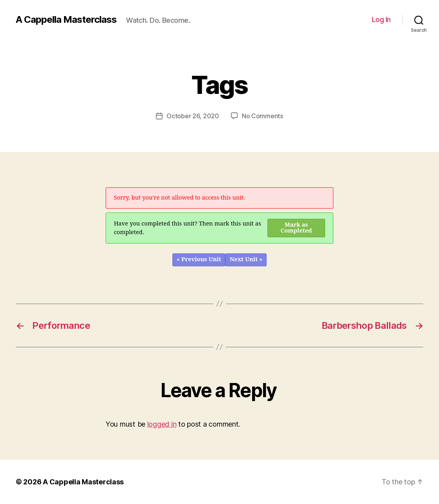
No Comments (262, 116)
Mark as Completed (296, 228)
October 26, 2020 (193, 116)
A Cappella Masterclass (66, 20)
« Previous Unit (199, 259)
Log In (381, 19)
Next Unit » (246, 259)
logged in (162, 424)
